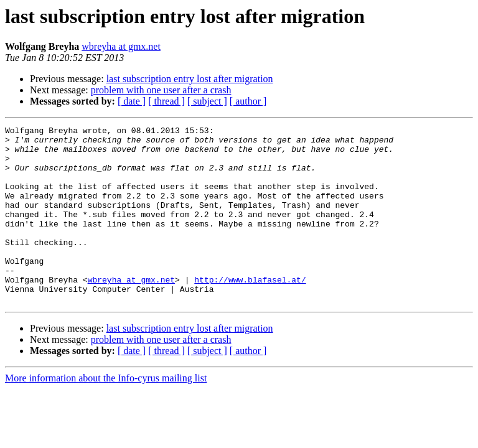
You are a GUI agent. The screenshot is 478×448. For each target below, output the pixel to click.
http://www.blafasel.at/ (250, 311)
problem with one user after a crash (161, 90)
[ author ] (248, 101)
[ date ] (132, 101)
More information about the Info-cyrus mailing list (106, 413)
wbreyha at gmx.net (121, 46)
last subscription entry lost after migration (190, 79)
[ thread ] (166, 101)
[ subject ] (207, 101)
